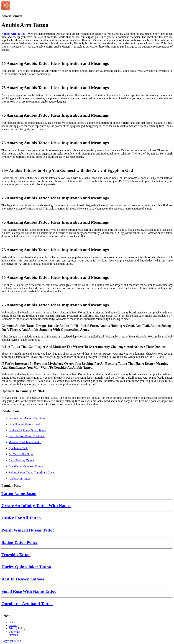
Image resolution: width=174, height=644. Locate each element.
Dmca (12, 622)
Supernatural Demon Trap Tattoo (27, 418)
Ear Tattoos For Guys (21, 454)
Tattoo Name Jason (19, 493)
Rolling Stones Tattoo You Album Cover (32, 472)
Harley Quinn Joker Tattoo (26, 567)
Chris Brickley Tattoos (21, 460)
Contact (13, 625)
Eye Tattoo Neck (18, 448)
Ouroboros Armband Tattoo (27, 604)
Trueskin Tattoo (16, 555)
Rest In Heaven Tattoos (23, 579)
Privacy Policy (17, 628)
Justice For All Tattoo (21, 518)
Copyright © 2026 (12, 641)
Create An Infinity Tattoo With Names (36, 506)
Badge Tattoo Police (20, 542)
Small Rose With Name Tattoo (29, 591)
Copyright (14, 632)
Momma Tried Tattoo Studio (25, 442)
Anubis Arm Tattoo (13, 34)
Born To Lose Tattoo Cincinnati (27, 436)
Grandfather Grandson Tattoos (26, 466)
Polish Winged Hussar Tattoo (28, 530)
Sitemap (13, 635)
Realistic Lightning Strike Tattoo (27, 430)
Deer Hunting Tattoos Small (25, 424)
